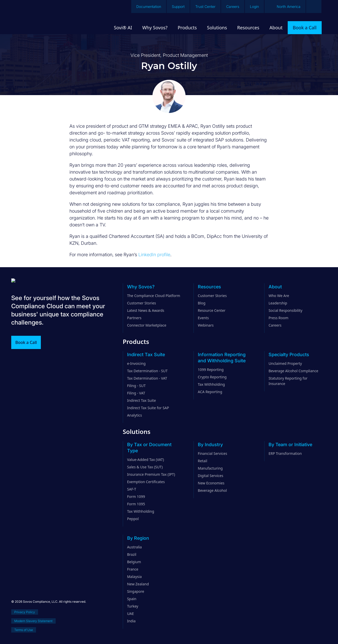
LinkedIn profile (154, 255)
